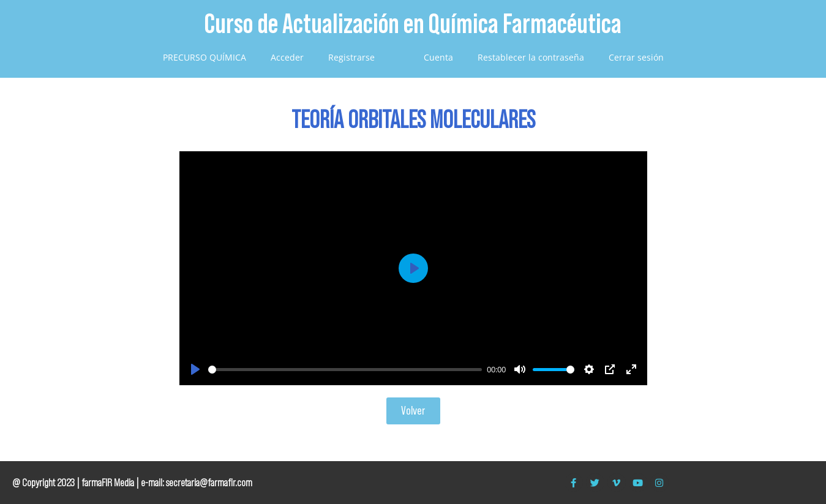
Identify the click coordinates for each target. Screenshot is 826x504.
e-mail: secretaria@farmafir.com (197, 483)
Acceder (287, 57)
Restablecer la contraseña (531, 57)
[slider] (345, 370)
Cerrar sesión (636, 57)
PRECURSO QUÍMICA (205, 57)
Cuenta (438, 57)
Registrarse (351, 57)
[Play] (195, 369)
